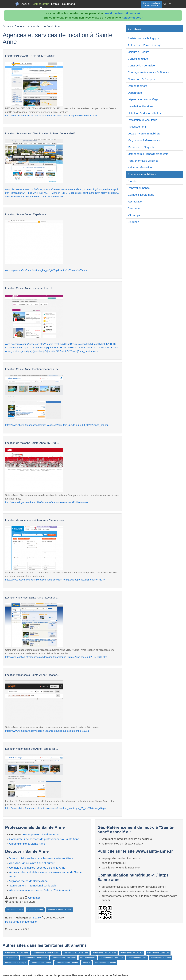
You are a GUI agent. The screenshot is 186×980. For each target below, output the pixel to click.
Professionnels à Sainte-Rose (76, 953)
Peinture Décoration (140, 167)
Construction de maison (142, 65)
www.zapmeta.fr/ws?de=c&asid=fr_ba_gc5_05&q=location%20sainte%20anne (46, 270)
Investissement (137, 127)
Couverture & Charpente (142, 79)
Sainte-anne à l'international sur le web (33, 885)
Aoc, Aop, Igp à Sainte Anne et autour (32, 863)
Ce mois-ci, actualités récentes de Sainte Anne (37, 868)
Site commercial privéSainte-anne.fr (152, 4)
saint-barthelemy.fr (88, 958)
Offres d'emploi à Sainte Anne (27, 844)
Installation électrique (140, 106)
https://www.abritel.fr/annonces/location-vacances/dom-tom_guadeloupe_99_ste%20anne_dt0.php (57, 425)
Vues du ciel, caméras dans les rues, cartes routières (41, 858)
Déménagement (137, 86)
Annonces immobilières (142, 174)
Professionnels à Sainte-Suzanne (46, 953)
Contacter (34, 898)
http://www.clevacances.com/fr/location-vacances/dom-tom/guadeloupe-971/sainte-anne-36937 (55, 580)
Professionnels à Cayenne (105, 963)
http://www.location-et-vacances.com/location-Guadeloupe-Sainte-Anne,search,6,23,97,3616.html (56, 657)
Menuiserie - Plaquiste (141, 147)
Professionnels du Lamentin (67, 963)
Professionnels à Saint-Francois (34, 958)
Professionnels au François (15, 963)
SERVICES (135, 29)
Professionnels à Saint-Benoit (64, 958)
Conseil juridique (138, 59)
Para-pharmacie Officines (143, 161)
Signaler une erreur (35, 910)
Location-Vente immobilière (144, 133)
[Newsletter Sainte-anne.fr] (165, 4)
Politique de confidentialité (123, 13)
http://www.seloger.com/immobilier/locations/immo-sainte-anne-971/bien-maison (47, 502)
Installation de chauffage (142, 120)
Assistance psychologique (143, 38)
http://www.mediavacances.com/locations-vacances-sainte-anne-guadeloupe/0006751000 (52, 115)
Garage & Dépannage (141, 195)
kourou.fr (86, 963)
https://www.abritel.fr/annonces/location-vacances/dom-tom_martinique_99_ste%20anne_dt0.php (56, 808)
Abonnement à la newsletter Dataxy (41, 890)
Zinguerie (133, 222)
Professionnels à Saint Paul (132, 953)
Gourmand (68, 4)
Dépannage (135, 93)
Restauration (135, 202)
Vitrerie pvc (135, 215)
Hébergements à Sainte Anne (41, 834)
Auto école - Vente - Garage (145, 45)
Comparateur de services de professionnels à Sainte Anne (44, 839)
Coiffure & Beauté (138, 52)
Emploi (55, 4)
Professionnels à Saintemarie (16, 953)
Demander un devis (15, 910)
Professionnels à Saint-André (111, 958)
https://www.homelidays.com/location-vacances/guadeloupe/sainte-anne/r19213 (47, 731)
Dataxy (37, 917)
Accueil (26, 4)
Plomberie (134, 181)
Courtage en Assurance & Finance (148, 72)
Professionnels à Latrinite (41, 963)
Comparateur (41, 4)
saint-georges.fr (11, 958)
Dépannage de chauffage (143, 99)
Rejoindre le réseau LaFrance (59, 910)
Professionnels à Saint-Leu (158, 953)
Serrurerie (134, 208)
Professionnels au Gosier (161, 958)
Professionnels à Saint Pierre (104, 953)
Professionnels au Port (137, 958)
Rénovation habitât (139, 188)
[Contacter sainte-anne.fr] (170, 4)
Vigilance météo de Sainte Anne (28, 881)
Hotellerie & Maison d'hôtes (144, 113)
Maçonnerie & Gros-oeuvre (144, 140)
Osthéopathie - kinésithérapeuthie (148, 154)
